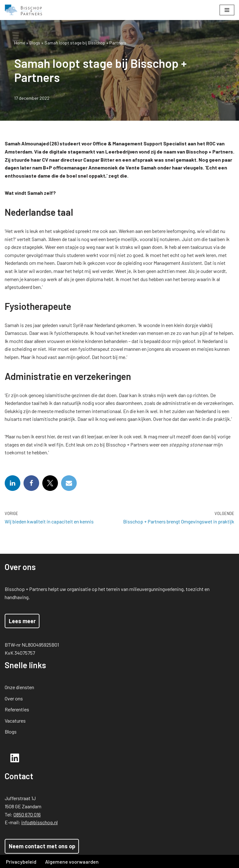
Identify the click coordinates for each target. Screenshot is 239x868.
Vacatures (15, 721)
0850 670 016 (27, 814)
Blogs (35, 43)
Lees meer (22, 621)
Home (20, 43)
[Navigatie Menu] (227, 10)
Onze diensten (19, 687)
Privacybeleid (21, 862)
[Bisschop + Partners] (23, 10)
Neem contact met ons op (42, 846)
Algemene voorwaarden (72, 862)
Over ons (14, 698)
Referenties (17, 709)
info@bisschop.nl (39, 822)
